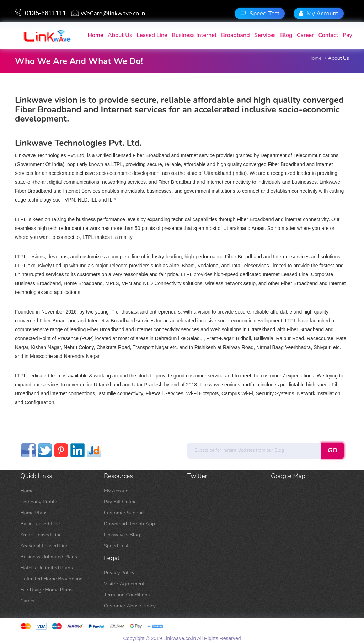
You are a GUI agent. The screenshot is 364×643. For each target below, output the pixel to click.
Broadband (235, 35)
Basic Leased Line (40, 524)
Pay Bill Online (120, 502)
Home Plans (34, 513)
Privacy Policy (119, 573)
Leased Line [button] (152, 35)
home (96, 35)
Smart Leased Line (41, 535)
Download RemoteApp (129, 524)
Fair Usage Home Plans (46, 590)
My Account (319, 13)
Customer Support (124, 513)
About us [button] (120, 35)
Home (27, 491)
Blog (286, 35)
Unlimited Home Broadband (52, 579)
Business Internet (194, 35)
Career (305, 35)
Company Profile (39, 502)
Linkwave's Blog (122, 535)
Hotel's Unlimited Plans (47, 568)
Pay (347, 35)
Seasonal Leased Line (44, 546)
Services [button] (265, 35)
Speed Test (260, 13)
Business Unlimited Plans (49, 557)
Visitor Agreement (124, 584)
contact (328, 35)
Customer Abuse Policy (130, 606)
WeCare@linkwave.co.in (108, 13)
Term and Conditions (127, 595)
